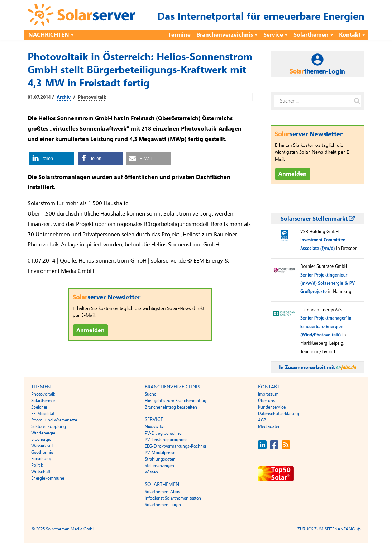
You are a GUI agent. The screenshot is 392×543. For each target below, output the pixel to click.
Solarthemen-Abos (162, 492)
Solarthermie (43, 401)
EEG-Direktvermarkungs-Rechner (176, 446)
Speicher (39, 407)
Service (273, 35)
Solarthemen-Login (163, 505)
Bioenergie (41, 439)
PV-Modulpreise (160, 453)
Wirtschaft (41, 472)
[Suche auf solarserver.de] (357, 101)
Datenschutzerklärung (279, 414)
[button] (52, 158)
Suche (150, 394)
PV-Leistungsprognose (166, 440)
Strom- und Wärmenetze (54, 420)
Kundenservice (272, 407)
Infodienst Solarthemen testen (173, 498)
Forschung (41, 459)
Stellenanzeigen (159, 466)
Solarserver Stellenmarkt (318, 219)
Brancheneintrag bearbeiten (171, 407)
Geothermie (42, 452)
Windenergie (43, 433)
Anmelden (90, 330)
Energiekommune (48, 478)
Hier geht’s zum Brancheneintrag (176, 401)
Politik (37, 465)
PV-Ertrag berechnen (164, 433)
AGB (262, 420)
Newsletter (155, 427)
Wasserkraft (42, 446)
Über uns (266, 401)
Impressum (268, 394)
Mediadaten (269, 426)
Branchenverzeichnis (225, 35)
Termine (179, 35)
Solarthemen (311, 35)
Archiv (64, 97)
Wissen (151, 472)
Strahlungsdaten (160, 459)
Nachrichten (49, 35)
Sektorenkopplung (49, 426)
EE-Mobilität (43, 414)
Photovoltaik (92, 97)
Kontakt (350, 35)
